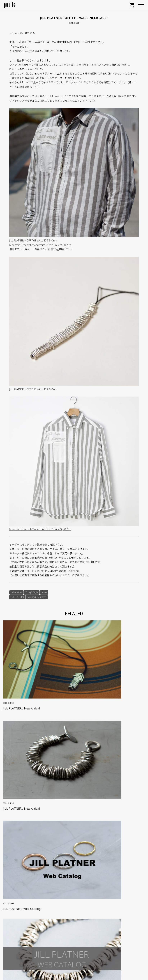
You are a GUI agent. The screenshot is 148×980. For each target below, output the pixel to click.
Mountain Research (37, 597)
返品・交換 (74, 891)
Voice (44, 592)
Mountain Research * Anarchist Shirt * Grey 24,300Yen (40, 245)
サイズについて (74, 874)
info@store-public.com (78, 946)
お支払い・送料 (74, 885)
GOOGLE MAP (74, 961)
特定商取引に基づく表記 (74, 896)
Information (16, 592)
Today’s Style (32, 592)
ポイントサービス (74, 880)
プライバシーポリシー (74, 902)
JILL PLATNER (17, 597)
